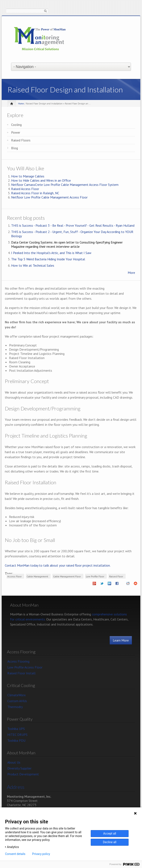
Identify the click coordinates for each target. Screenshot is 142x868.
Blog (14, 148)
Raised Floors (21, 140)
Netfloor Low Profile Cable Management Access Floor (49, 197)
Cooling (16, 125)
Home (21, 104)
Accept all (110, 833)
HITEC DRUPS (17, 735)
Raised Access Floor (25, 189)
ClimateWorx (16, 695)
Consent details (15, 854)
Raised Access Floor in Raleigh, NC (35, 193)
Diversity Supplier (19, 768)
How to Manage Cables (28, 176)
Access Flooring (18, 661)
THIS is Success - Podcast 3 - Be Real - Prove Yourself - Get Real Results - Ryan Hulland (73, 225)
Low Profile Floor (95, 576)
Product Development (23, 774)
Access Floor (14, 576)
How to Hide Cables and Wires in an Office (41, 180)
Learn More (121, 640)
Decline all (110, 842)
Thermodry (15, 707)
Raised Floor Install (21, 673)
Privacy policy (41, 854)
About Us (14, 762)
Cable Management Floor (67, 576)
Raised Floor (116, 576)
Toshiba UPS (16, 729)
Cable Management (37, 576)
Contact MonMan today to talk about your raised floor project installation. (58, 565)
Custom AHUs (17, 701)
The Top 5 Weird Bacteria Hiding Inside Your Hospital (48, 259)
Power (16, 132)
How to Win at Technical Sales (33, 265)
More (131, 273)
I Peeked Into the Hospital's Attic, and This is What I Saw (51, 253)
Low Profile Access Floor (25, 667)
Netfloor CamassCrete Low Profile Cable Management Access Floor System (65, 185)
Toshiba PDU (16, 740)
